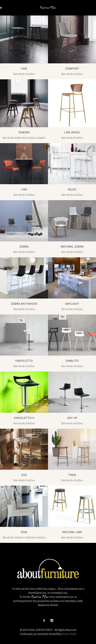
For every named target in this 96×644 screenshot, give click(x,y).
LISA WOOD (72, 132)
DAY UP (72, 418)
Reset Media (69, 634)
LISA (24, 189)
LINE (24, 69)
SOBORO (24, 132)
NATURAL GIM (72, 532)
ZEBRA (24, 247)
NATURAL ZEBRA (72, 247)
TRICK (72, 475)
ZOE (24, 475)
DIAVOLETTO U (24, 418)
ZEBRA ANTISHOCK (24, 304)
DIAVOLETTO (24, 361)
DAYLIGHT (72, 304)
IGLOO (72, 189)
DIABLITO (72, 361)
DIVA (24, 532)
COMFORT (72, 69)
